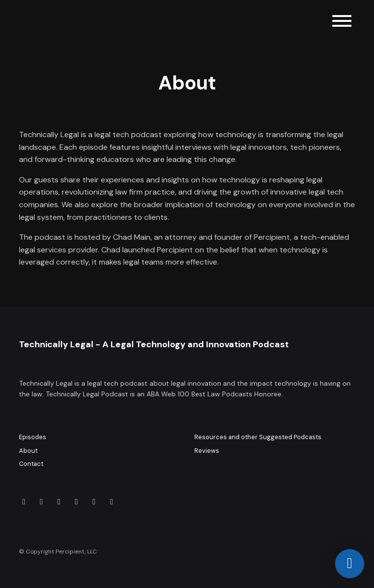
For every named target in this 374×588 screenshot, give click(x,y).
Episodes (33, 437)
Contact (31, 464)
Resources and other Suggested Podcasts (258, 437)
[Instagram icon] (59, 502)
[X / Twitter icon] (76, 502)
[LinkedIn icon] (24, 502)
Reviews (207, 451)
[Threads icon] (94, 502)
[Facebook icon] (112, 502)
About (28, 451)
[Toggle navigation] (342, 23)
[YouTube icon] (41, 502)
